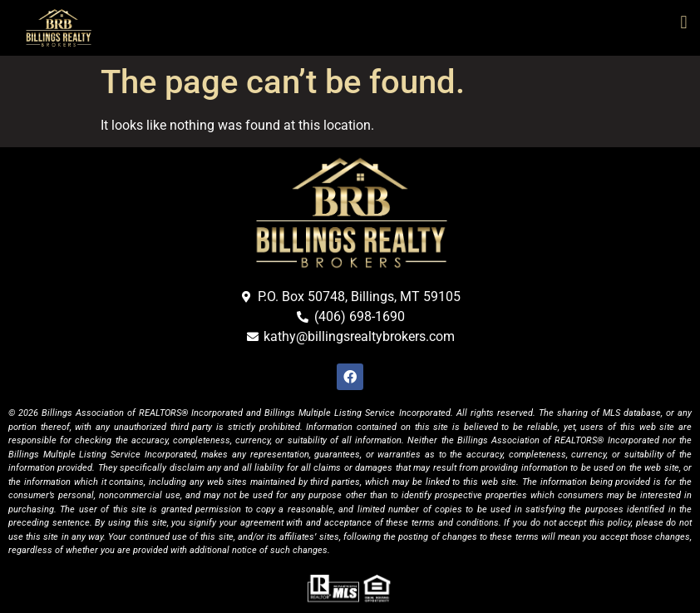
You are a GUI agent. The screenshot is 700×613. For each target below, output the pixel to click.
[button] (684, 22)
